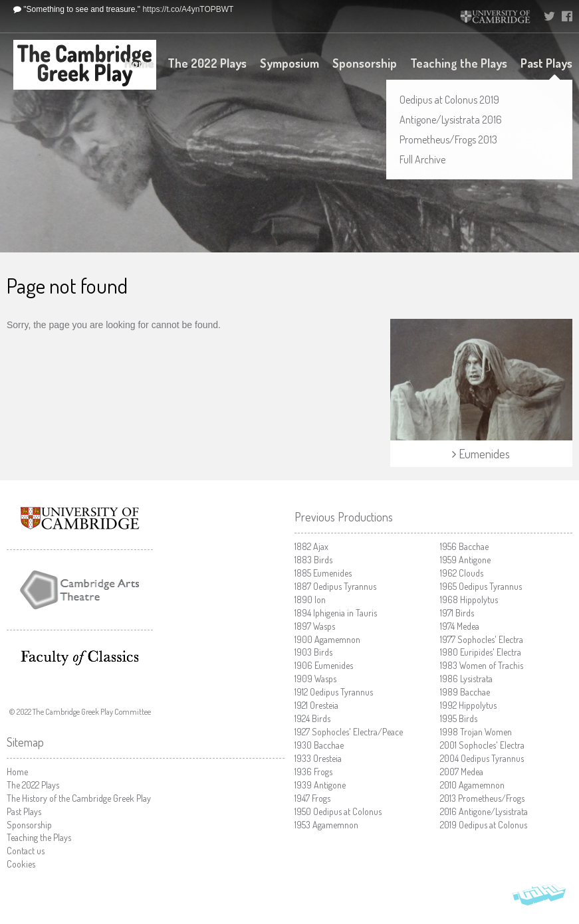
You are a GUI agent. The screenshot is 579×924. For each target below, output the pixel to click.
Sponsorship (365, 63)
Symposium (289, 63)
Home (139, 63)
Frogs (313, 772)
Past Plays (546, 63)
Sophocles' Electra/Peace (349, 732)
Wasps (315, 626)
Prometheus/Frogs (482, 798)
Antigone (320, 785)
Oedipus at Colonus (338, 811)
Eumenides (323, 573)
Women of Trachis (482, 665)
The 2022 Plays (207, 63)
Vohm (539, 897)
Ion (310, 600)
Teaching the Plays (459, 63)
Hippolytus (469, 600)
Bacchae (319, 745)
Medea (460, 626)
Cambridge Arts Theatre (80, 590)
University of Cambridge (495, 17)
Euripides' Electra (481, 652)
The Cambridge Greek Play (85, 65)
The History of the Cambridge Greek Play (79, 798)
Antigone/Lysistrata (484, 811)
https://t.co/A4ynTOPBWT (188, 9)
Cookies (21, 864)
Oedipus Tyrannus (335, 586)
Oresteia (316, 705)
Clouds (462, 573)
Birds (313, 560)
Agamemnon (327, 639)
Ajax (311, 546)
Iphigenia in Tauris (336, 613)
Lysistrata (466, 679)
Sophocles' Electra (482, 639)
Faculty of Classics (80, 658)
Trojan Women (476, 732)
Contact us (26, 851)
